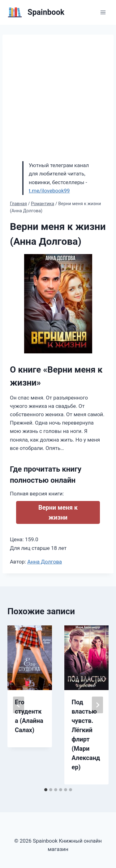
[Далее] (97, 705)
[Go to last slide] (19, 705)
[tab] (46, 790)
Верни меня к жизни (58, 512)
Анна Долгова (45, 562)
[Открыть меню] (103, 12)
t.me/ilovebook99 (49, 191)
